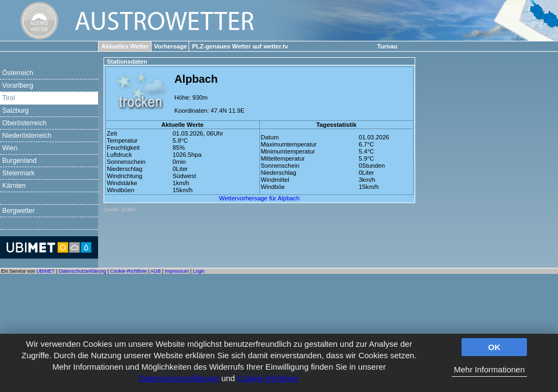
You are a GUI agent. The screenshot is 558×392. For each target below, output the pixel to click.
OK (495, 347)
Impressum (177, 271)
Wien (10, 148)
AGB (156, 271)
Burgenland (19, 161)
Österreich (18, 73)
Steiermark (19, 173)
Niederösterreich (27, 136)
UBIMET (46, 271)
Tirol (8, 98)
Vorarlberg (18, 85)
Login (199, 271)
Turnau (387, 46)
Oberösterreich (24, 123)
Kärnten (14, 186)
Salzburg (16, 111)
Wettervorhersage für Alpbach (259, 198)
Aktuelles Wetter (125, 46)
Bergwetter (19, 211)
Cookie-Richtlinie (268, 378)
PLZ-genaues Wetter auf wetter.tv (240, 46)
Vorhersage (171, 46)
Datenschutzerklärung (179, 378)
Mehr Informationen (489, 369)
